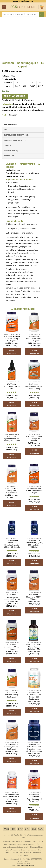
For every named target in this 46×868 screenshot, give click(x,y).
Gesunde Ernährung (22, 104)
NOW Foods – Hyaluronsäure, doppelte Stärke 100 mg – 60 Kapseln (12, 598)
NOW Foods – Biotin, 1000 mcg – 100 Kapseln (34, 439)
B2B (23, 838)
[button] (4, 7)
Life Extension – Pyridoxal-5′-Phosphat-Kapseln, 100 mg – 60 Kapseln (12, 544)
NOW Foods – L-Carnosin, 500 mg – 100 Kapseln (12, 747)
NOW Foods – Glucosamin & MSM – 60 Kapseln (34, 597)
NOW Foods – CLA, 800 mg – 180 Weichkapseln (12, 491)
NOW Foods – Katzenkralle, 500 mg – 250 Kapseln (34, 339)
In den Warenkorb (15, 96)
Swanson (13, 115)
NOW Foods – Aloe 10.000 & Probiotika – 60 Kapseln (34, 491)
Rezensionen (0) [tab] (11, 151)
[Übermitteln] (42, 14)
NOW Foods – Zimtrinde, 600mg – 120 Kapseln (12, 695)
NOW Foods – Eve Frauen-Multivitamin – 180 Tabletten (12, 797)
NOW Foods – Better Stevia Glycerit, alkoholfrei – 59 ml (34, 647)
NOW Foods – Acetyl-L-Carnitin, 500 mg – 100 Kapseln (12, 339)
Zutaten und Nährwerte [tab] (15, 140)
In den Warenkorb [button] (12, 352)
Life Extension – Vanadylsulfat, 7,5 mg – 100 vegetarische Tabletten (34, 544)
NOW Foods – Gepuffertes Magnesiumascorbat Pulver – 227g (34, 798)
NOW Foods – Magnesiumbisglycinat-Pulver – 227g (34, 386)
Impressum (24, 834)
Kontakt (14, 834)
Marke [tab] (7, 130)
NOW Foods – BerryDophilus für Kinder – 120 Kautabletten (34, 696)
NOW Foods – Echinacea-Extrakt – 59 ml (12, 386)
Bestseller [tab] (9, 156)
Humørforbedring (28, 107)
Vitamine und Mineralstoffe (31, 110)
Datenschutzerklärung (33, 836)
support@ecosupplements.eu (25, 865)
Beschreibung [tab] (10, 124)
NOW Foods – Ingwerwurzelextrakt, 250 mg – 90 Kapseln (12, 439)
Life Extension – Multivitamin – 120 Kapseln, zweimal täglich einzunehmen (34, 748)
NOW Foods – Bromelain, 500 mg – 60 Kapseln (12, 647)
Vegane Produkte (10, 110)
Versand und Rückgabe (12, 836)
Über (32, 834)
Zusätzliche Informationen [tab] (16, 135)
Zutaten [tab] (7, 145)
